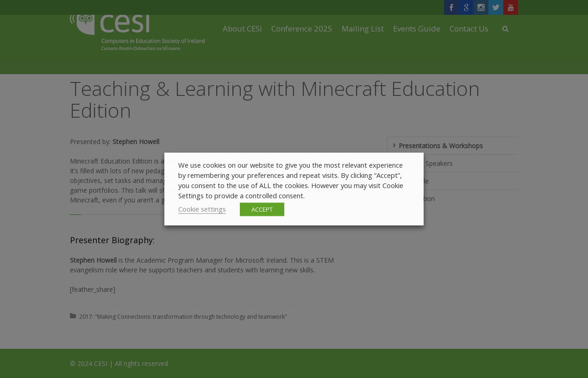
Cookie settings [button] (202, 209)
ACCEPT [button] (262, 209)
